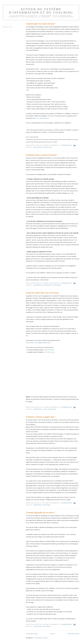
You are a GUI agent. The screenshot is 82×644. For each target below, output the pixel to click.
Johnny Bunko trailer (32, 343)
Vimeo (49, 343)
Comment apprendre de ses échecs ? (41, 513)
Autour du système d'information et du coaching (41, 11)
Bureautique (47, 147)
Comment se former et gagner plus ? (41, 417)
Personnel (57, 285)
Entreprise (37, 285)
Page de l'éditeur (49, 350)
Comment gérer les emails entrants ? (41, 24)
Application (38, 147)
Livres (45, 409)
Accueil (52, 634)
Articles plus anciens (73, 634)
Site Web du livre (50, 352)
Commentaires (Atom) (41, 638)
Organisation (48, 285)
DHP (43, 343)
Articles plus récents (32, 634)
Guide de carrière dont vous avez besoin (42, 293)
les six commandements (42, 118)
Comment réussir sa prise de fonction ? (42, 155)
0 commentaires (66, 145)
